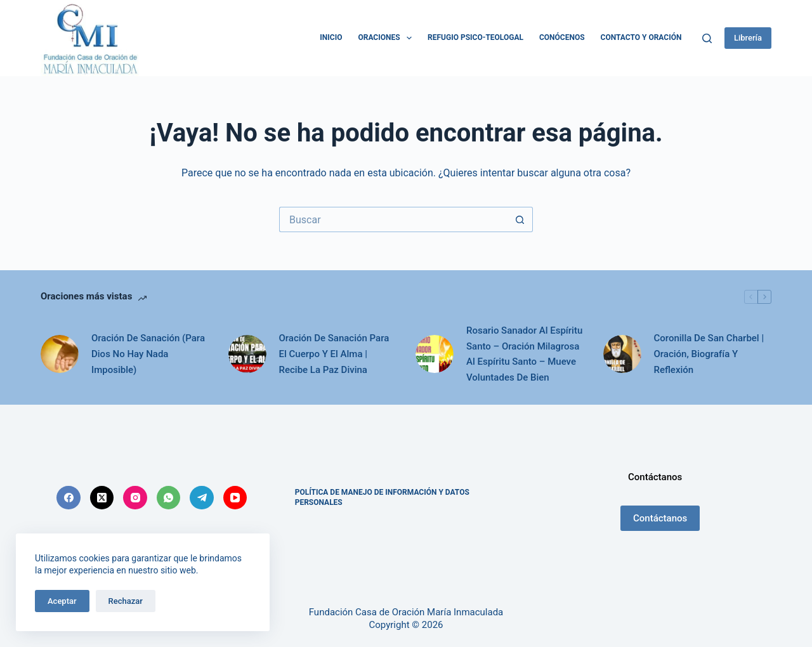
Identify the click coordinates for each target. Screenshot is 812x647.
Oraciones (387, 38)
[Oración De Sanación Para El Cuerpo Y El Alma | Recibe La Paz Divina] (247, 354)
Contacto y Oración (641, 37)
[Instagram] (135, 498)
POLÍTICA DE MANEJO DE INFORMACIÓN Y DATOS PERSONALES (382, 497)
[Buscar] (707, 38)
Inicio (331, 37)
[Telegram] (202, 498)
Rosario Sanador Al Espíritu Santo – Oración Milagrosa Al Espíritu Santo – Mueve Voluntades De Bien (524, 354)
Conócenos (562, 37)
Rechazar (126, 601)
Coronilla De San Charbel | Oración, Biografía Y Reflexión (709, 354)
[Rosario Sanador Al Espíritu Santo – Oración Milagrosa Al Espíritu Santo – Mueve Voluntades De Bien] (435, 354)
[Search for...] (393, 219)
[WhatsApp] (169, 498)
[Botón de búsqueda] (520, 219)
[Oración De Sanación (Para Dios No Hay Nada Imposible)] (60, 354)
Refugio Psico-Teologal (475, 37)
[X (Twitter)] (102, 498)
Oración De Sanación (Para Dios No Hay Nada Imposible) (148, 354)
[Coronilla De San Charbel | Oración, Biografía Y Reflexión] (622, 354)
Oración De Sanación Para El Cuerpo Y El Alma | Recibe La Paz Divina (334, 354)
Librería (748, 38)
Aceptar (62, 601)
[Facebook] (69, 498)
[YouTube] (235, 498)
